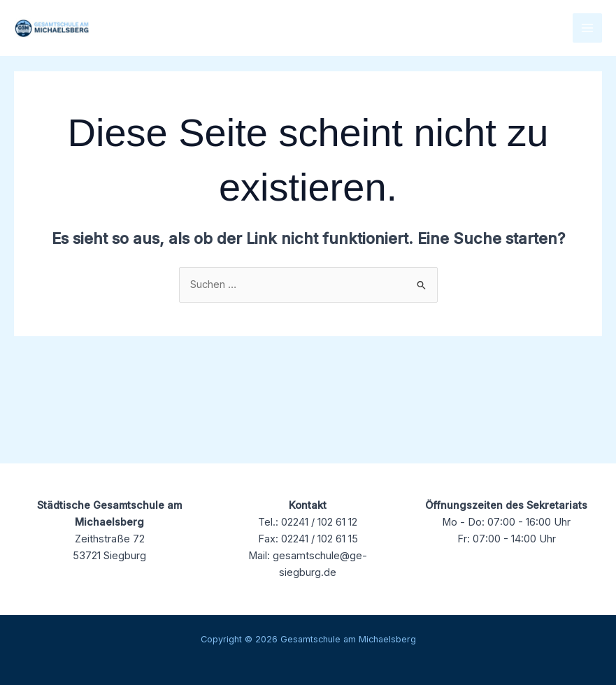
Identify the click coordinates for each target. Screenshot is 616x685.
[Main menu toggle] (587, 28)
